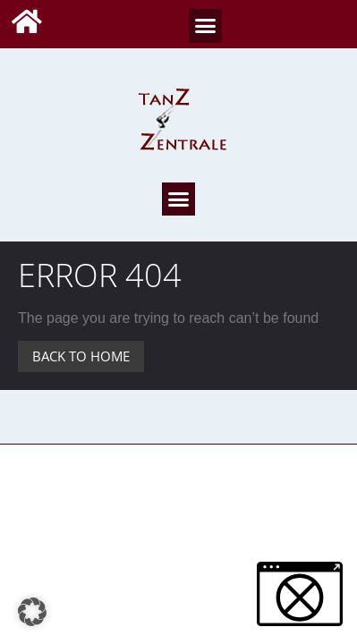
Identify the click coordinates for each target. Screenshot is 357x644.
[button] (206, 26)
